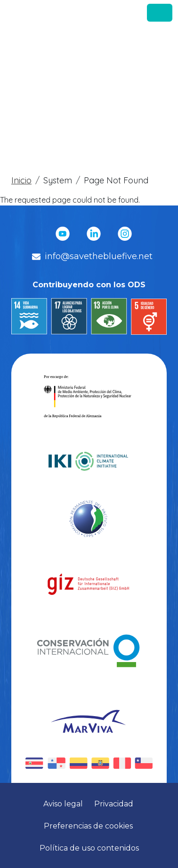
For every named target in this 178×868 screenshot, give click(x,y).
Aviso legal (64, 804)
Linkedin (94, 234)
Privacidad (115, 804)
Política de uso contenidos (89, 848)
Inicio (21, 180)
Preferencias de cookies (89, 826)
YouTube (63, 234)
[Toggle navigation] (160, 13)
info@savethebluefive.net (99, 256)
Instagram (125, 234)
